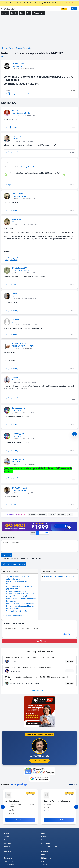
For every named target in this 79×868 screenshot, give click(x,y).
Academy (5, 13)
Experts (44, 837)
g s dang (15, 319)
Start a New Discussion (39, 641)
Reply (13, 94)
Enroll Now (69, 661)
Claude (52, 514)
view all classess (40, 690)
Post (25, 615)
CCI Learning (46, 858)
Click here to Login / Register (14, 564)
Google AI (61, 514)
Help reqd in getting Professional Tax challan (21, 628)
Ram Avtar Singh (19, 110)
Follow (31, 94)
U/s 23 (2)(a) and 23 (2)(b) (17, 596)
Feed (6, 855)
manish (15, 377)
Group (44, 861)
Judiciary (7, 843)
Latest (14, 784)
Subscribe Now (39, 761)
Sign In (74, 9)
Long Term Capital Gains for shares (20, 604)
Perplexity (42, 514)
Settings (7, 846)
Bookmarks (8, 858)
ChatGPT (32, 514)
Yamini (15, 294)
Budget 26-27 (9, 851)
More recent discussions (12, 615)
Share (22, 94)
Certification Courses (49, 846)
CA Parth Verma (18, 64)
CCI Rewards (9, 865)
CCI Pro (44, 865)
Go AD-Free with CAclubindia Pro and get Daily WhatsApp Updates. (38, 3)
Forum (6, 837)
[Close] (77, 3)
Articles (7, 833)
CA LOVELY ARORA (20, 268)
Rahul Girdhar (17, 194)
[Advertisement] (39, 31)
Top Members (9, 861)
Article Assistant (12, 801)
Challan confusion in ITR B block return (21, 594)
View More (69, 634)
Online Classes (39, 651)
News (43, 833)
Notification (45, 843)
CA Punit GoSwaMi (19, 488)
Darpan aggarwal (19, 408)
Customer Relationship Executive (57, 801)
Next (46, 533)
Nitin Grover (17, 219)
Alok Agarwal (17, 136)
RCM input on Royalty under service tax (59, 576)
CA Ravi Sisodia (18, 459)
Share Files (45, 840)
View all (73, 785)
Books (22, 13)
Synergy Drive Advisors (30, 167)
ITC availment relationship (16, 591)
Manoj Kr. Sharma (19, 343)
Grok (70, 514)
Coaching (14, 13)
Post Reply (7, 555)
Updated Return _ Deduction (17, 611)
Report (73, 90)
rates (3, 57)
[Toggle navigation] (18, 9)
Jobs (29, 13)
